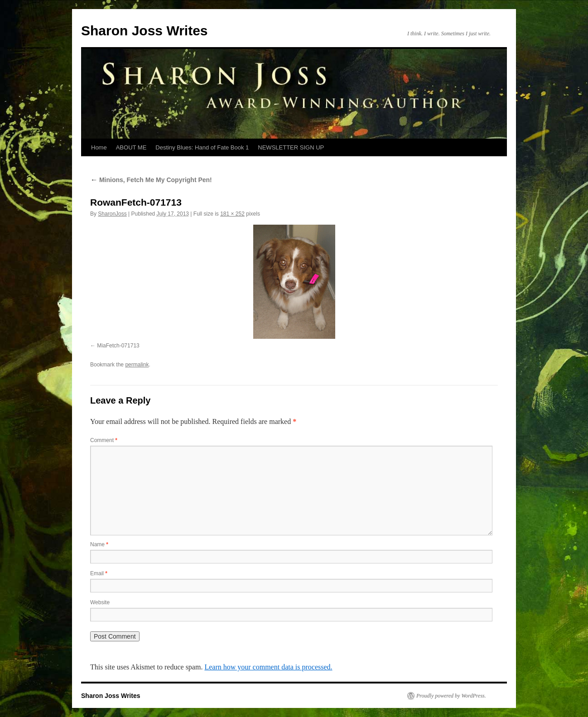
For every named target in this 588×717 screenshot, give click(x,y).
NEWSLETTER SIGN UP (291, 147)
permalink (137, 365)
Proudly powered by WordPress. (451, 696)
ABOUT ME (131, 147)
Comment (104, 440)
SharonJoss (112, 214)
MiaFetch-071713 (118, 346)
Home (99, 147)
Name (99, 544)
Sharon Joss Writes (145, 31)
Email (99, 573)
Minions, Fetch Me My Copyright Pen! (151, 180)
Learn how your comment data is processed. (268, 667)
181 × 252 (232, 214)
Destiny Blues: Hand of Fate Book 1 (202, 147)
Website (100, 602)
